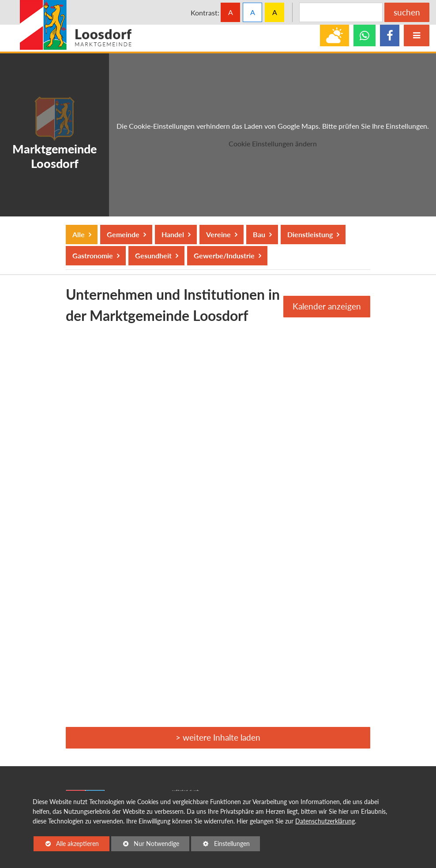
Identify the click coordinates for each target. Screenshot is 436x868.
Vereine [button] (218, 234)
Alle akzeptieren (66, 843)
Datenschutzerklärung (325, 821)
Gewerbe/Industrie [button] (224, 255)
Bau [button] (259, 234)
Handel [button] (173, 234)
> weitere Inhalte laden (218, 737)
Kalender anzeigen (327, 306)
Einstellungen (220, 845)
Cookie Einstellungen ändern (273, 143)
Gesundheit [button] (153, 255)
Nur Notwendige (145, 845)
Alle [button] (79, 234)
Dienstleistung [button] (310, 234)
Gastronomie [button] (92, 255)
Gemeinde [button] (123, 234)
